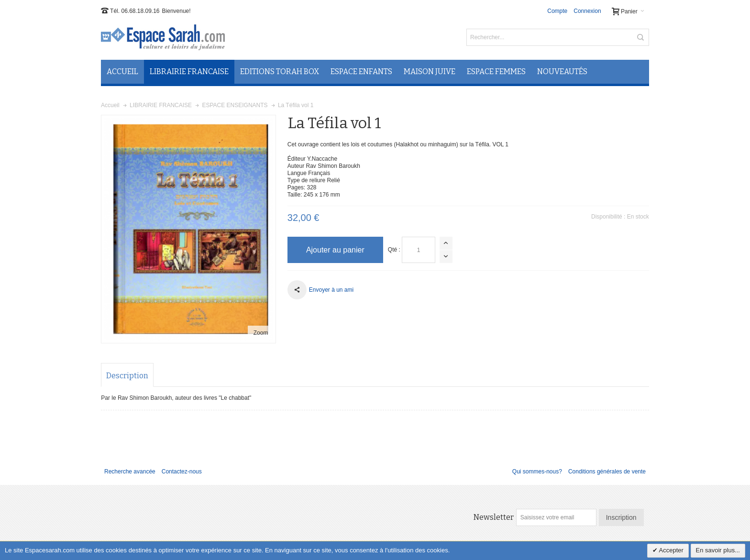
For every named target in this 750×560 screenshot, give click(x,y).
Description (127, 376)
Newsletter (494, 517)
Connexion (587, 11)
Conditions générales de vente (607, 472)
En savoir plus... (718, 550)
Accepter (671, 550)
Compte (557, 11)
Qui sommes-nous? (537, 472)
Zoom (261, 333)
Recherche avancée (130, 472)
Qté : (394, 250)
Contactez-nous (182, 472)
